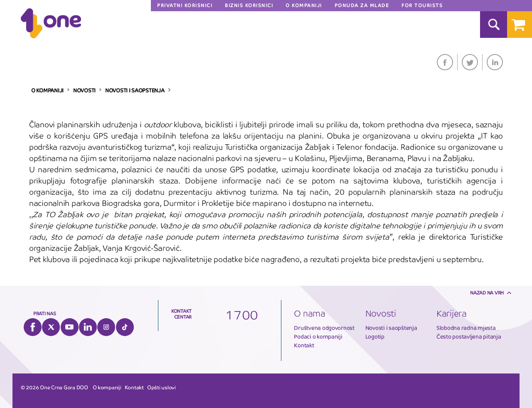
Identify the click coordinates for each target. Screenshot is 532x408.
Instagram (106, 327)
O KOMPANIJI (47, 91)
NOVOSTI (84, 91)
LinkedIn (495, 62)
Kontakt (304, 345)
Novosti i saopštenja (391, 328)
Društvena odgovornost (324, 328)
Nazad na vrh (487, 293)
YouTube (70, 327)
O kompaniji (107, 388)
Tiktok (125, 327)
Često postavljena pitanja (469, 337)
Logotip (375, 337)
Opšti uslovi (161, 388)
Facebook (445, 62)
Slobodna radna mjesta (466, 328)
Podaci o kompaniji (318, 337)
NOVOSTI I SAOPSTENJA (135, 91)
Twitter (470, 62)
